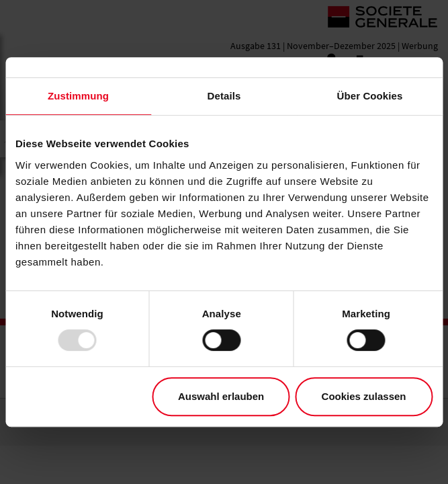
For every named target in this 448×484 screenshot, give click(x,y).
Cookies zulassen (364, 396)
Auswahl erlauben (221, 396)
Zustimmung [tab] (78, 96)
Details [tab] (224, 96)
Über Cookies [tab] (370, 96)
